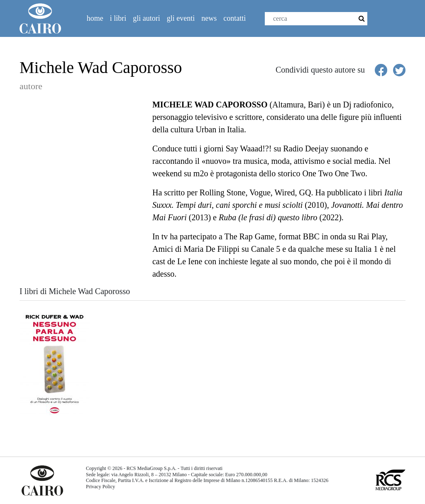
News (209, 18)
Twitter (400, 21)
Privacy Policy (100, 487)
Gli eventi (181, 18)
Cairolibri (44, 18)
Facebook (382, 21)
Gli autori (147, 18)
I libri (118, 18)
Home (95, 18)
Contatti (234, 18)
